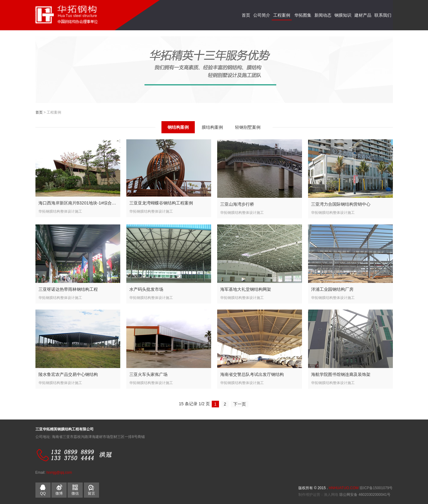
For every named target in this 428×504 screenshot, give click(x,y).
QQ (43, 493)
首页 (246, 15)
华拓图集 (303, 15)
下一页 (240, 404)
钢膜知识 (343, 15)
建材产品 (363, 15)
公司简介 (262, 15)
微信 (75, 489)
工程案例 (282, 15)
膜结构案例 (212, 127)
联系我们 (383, 15)
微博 (59, 493)
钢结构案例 (178, 127)
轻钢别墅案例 (248, 127)
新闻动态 (323, 15)
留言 (91, 493)
